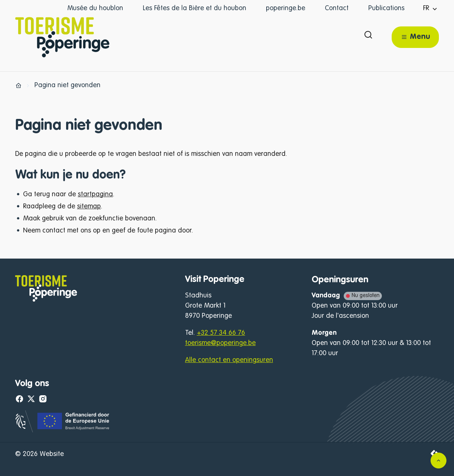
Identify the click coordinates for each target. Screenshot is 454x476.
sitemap (89, 206)
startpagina (95, 194)
